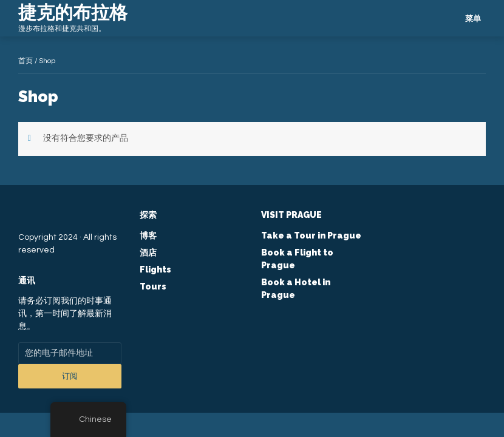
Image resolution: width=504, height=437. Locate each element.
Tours (153, 286)
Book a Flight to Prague (297, 259)
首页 (26, 61)
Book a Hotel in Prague (296, 289)
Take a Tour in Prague (311, 235)
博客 (148, 235)
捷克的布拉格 (73, 12)
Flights (155, 269)
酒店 (148, 252)
